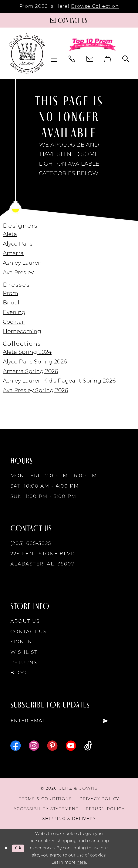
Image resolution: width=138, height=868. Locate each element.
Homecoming (22, 332)
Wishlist (24, 653)
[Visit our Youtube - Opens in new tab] (71, 746)
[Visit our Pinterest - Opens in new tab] (52, 746)
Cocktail (14, 322)
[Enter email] (62, 721)
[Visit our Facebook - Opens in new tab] (16, 746)
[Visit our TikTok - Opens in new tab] (88, 746)
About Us (25, 622)
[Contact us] (69, 20)
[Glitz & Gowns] (27, 53)
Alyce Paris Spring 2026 (35, 362)
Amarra (13, 254)
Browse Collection (95, 7)
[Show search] (126, 59)
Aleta (10, 235)
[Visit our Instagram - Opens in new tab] (34, 746)
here (81, 863)
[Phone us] (72, 59)
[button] (54, 59)
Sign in (21, 642)
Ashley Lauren (22, 263)
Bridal (11, 303)
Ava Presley (18, 273)
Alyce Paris (18, 244)
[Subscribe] (109, 721)
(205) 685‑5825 (31, 544)
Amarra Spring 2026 (30, 372)
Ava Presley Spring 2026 (35, 391)
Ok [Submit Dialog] (19, 848)
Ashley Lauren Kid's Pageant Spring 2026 (59, 381)
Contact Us (29, 632)
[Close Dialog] (6, 849)
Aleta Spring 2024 (27, 352)
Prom (10, 294)
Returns (24, 663)
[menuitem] (54, 59)
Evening (14, 313)
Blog (19, 673)
